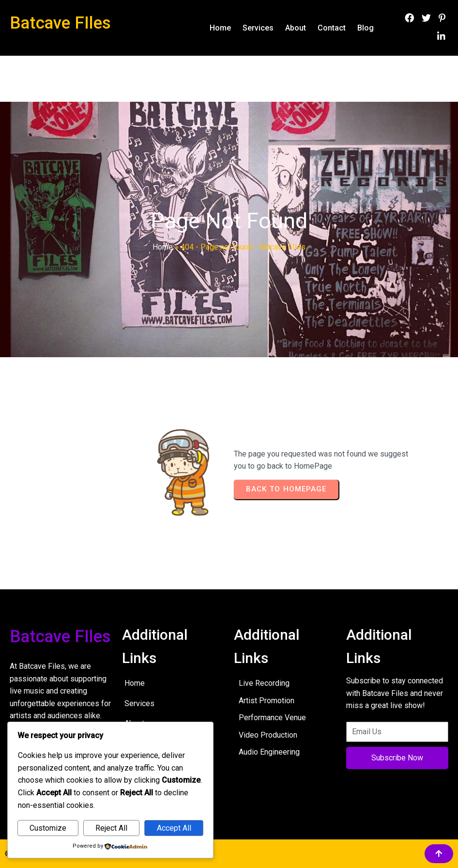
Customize (48, 828)
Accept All (174, 828)
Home (163, 247)
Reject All (111, 828)
